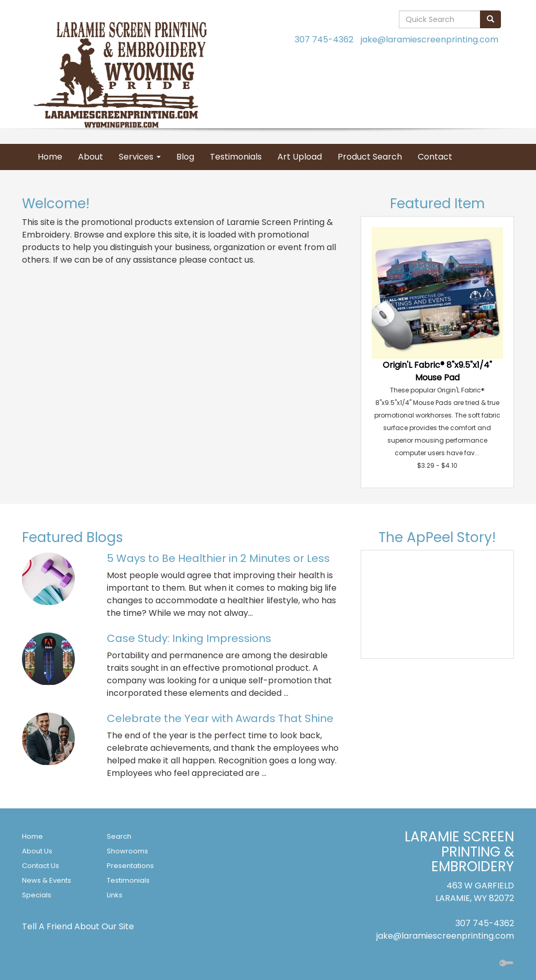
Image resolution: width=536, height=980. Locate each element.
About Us (37, 851)
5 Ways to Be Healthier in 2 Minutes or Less (218, 558)
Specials (37, 895)
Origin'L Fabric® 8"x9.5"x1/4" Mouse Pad (437, 371)
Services (140, 157)
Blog (185, 157)
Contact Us (41, 866)
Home (50, 157)
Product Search (370, 157)
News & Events (47, 880)
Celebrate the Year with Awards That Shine (220, 718)
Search (119, 836)
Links (115, 895)
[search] (490, 19)
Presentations (130, 866)
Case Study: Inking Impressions (189, 638)
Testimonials (236, 157)
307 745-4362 (324, 40)
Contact (435, 157)
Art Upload (300, 157)
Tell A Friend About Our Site (78, 926)
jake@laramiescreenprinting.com (429, 40)
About (91, 157)
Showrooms (127, 851)
